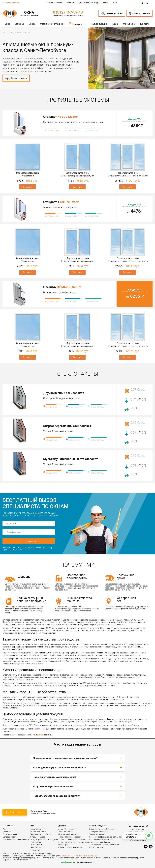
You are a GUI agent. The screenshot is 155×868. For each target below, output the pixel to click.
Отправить (29, 541)
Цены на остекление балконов (102, 829)
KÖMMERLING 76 (69, 287)
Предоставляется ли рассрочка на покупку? (78, 796)
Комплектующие (99, 24)
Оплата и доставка (54, 2)
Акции (106, 2)
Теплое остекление (97, 834)
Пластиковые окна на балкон (101, 840)
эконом (40, 735)
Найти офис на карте (137, 840)
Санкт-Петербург (12, 2)
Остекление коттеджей (52, 24)
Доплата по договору (89, 2)
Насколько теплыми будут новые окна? (78, 777)
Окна (7, 24)
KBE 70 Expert (70, 202)
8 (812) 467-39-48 (68, 12)
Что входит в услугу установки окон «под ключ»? (78, 767)
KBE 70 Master (68, 117)
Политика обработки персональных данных (79, 856)
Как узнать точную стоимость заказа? (78, 786)
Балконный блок (96, 847)
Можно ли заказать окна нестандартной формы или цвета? (78, 758)
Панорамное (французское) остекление (106, 837)
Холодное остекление (98, 832)
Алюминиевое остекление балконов (104, 845)
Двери (32, 24)
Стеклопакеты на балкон (100, 842)
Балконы (19, 24)
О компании (129, 24)
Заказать (28, 187)
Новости (71, 2)
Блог (115, 2)
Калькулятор (77, 24)
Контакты (145, 24)
